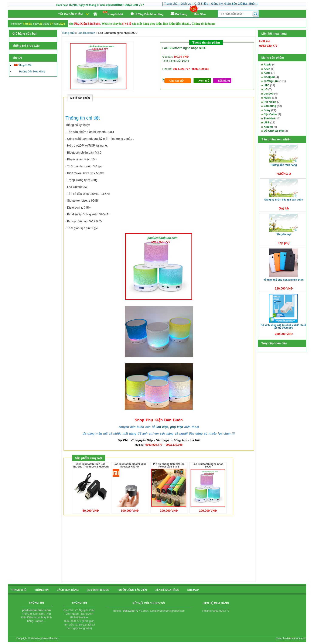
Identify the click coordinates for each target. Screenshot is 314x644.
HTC (267, 85)
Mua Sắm (200, 14)
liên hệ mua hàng (167, 590)
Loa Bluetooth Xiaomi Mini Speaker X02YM (130, 465)
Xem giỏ (204, 81)
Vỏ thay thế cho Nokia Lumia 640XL (284, 280)
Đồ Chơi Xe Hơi (274, 131)
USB (267, 122)
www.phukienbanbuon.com (291, 638)
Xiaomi (268, 127)
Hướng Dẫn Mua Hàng (146, 14)
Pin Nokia (270, 102)
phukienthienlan (50, 638)
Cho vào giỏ (176, 81)
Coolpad (269, 77)
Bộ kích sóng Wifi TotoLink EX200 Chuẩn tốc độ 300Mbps (284, 326)
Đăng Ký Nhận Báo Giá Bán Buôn (284, 200)
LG (266, 89)
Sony (267, 110)
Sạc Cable (270, 114)
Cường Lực (271, 81)
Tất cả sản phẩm (70, 14)
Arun (267, 69)
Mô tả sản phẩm (80, 98)
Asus (267, 73)
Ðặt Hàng (179, 14)
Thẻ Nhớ (269, 118)
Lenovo (269, 94)
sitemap (193, 590)
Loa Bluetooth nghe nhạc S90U (208, 465)
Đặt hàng (224, 81)
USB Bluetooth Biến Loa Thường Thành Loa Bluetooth (91, 465)
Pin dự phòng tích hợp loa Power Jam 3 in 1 (169, 465)
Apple (267, 64)
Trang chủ (68, 33)
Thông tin (42, 590)
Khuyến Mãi (113, 13)
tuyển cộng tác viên (132, 590)
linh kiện (162, 427)
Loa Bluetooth (86, 33)
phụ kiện (177, 427)
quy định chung (98, 590)
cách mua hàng (68, 590)
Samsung (270, 106)
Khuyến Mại (284, 234)
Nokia (267, 98)
